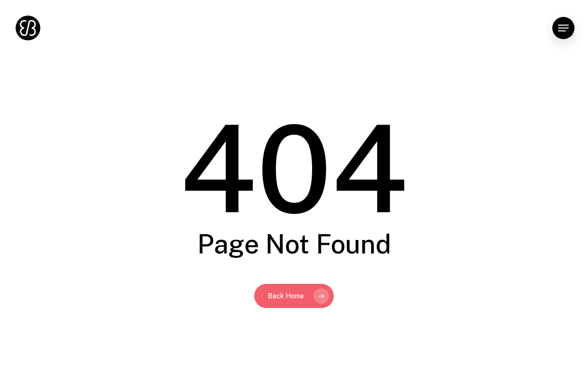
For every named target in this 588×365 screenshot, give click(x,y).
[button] (563, 28)
